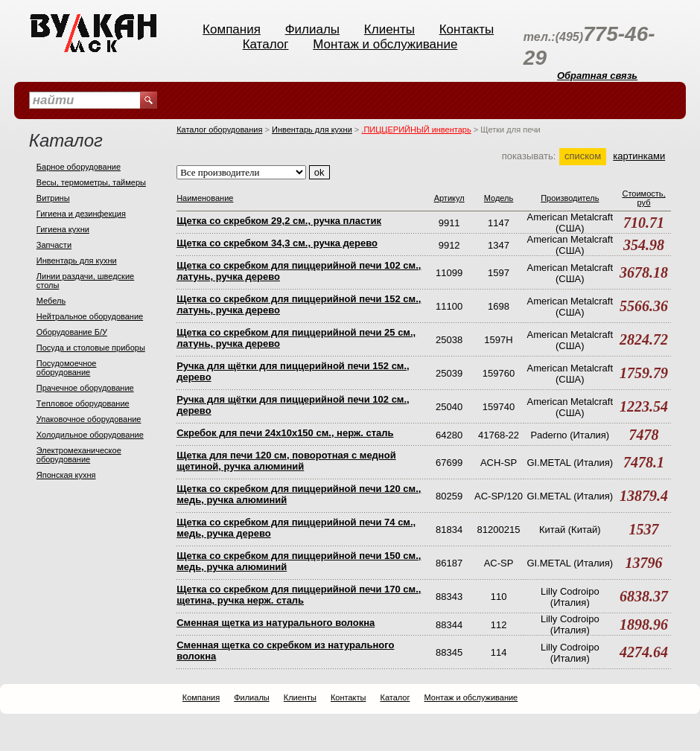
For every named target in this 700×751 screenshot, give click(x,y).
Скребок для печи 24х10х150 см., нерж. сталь (285, 433)
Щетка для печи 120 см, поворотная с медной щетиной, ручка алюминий (286, 461)
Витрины (53, 198)
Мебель (51, 301)
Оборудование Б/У (72, 332)
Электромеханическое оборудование (79, 455)
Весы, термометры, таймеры (91, 182)
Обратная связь (597, 76)
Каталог (266, 44)
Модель (499, 198)
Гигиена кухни (63, 229)
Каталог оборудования (219, 130)
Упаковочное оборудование (89, 419)
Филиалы (312, 29)
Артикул (449, 198)
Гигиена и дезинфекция (81, 214)
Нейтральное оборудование (90, 316)
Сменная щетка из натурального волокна (276, 623)
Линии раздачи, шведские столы (85, 281)
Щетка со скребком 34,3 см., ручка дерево (277, 243)
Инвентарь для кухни (77, 261)
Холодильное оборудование (90, 435)
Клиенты (389, 29)
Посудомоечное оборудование (67, 368)
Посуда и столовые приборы (91, 348)
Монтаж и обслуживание (385, 44)
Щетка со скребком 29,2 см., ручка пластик (279, 221)
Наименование (205, 198)
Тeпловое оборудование (83, 403)
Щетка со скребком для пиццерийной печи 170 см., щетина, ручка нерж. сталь (299, 595)
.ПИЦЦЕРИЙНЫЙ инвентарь (416, 130)
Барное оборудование (79, 167)
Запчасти (54, 245)
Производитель (570, 198)
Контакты (467, 29)
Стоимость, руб (643, 198)
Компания (232, 29)
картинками (639, 156)
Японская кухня (66, 475)
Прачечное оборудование (85, 388)
